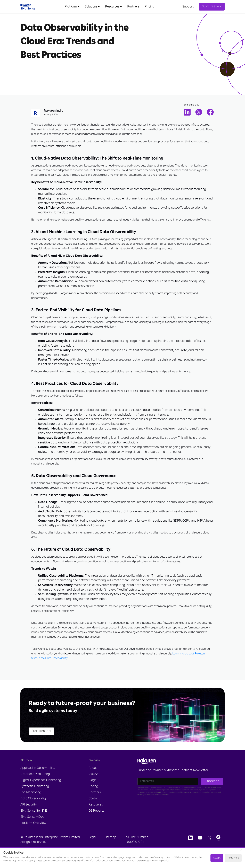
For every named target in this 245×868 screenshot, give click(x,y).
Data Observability (33, 808)
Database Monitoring (35, 783)
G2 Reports (96, 820)
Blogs (92, 790)
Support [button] (188, 7)
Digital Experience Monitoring (41, 790)
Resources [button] (112, 7)
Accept (217, 858)
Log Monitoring (31, 802)
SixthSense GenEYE (34, 820)
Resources (96, 814)
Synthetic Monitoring (35, 796)
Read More (233, 858)
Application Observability (38, 777)
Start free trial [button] (212, 7)
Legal (92, 847)
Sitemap (110, 847)
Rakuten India (54, 111)
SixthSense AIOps (32, 826)
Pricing (150, 7)
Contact (94, 808)
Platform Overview (33, 832)
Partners (133, 7)
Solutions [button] (91, 7)
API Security (29, 814)
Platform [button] (71, 7)
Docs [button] (93, 783)
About (93, 777)
